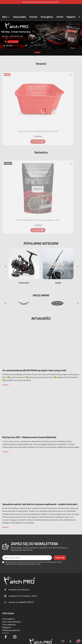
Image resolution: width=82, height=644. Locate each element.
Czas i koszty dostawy (12, 622)
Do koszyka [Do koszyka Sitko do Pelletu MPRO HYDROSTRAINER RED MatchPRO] (38, 142)
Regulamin (7, 627)
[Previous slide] (6, 38)
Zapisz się (60, 558)
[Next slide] (76, 38)
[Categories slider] (41, 267)
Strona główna (8, 619)
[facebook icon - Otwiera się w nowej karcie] (6, 637)
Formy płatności (9, 625)
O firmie (6, 633)
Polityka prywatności (11, 630)
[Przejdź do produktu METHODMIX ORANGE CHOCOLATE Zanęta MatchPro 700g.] (38, 188)
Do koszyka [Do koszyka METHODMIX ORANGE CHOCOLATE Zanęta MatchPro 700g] (38, 230)
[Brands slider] (41, 303)
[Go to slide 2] (45, 52)
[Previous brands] (5, 303)
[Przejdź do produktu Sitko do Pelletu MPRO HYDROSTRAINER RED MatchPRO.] (38, 100)
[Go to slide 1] (37, 52)
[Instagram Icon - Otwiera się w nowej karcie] (15, 637)
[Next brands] (78, 303)
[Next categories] (78, 267)
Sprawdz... (6, 385)
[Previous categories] (5, 267)
